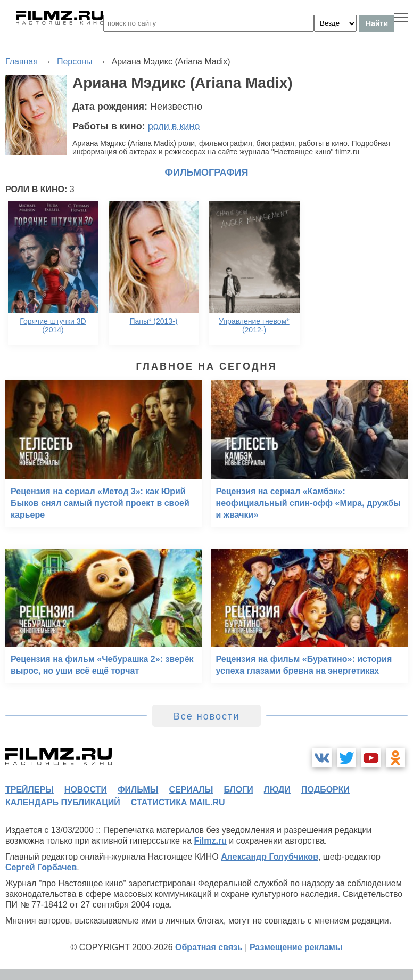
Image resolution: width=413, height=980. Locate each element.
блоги (238, 790)
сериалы (191, 790)
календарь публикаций (63, 802)
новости (86, 790)
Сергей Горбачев (41, 867)
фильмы (138, 790)
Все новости (207, 716)
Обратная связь (209, 947)
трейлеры (30, 790)
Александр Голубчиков (270, 857)
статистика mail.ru (178, 802)
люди (277, 790)
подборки (325, 790)
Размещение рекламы (296, 947)
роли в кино (174, 126)
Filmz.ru (210, 841)
